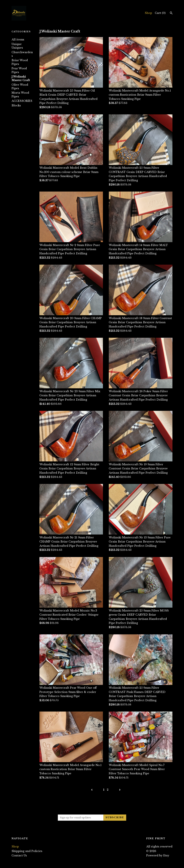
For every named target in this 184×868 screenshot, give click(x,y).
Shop (148, 13)
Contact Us (19, 855)
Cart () (160, 13)
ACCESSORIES (22, 101)
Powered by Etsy (158, 855)
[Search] (171, 13)
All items (18, 39)
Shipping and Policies (27, 851)
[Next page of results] (120, 790)
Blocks (16, 105)
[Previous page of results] (92, 790)
